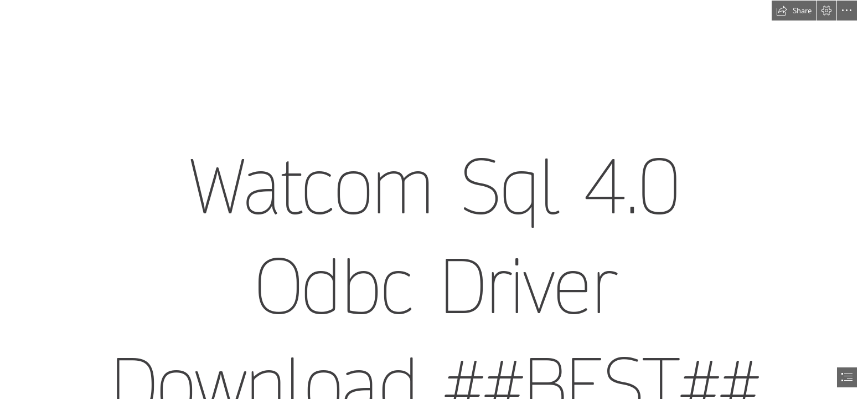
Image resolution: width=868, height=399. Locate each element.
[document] (434, 199)
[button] (794, 11)
